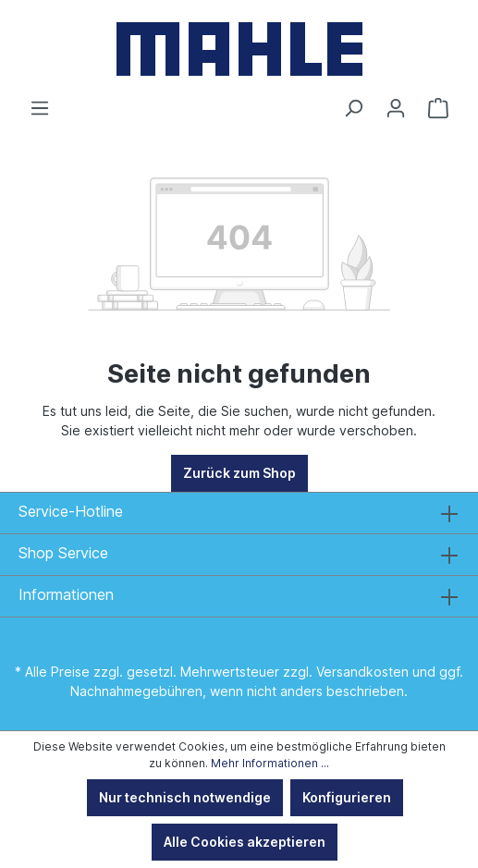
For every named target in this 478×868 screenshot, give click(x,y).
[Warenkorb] (438, 108)
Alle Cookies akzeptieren (245, 842)
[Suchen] (353, 108)
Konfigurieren (347, 797)
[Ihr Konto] (396, 108)
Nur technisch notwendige (185, 797)
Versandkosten (362, 672)
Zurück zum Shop (239, 473)
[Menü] (40, 108)
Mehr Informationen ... (270, 763)
